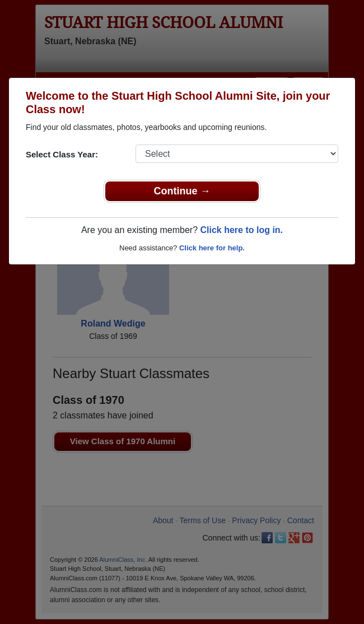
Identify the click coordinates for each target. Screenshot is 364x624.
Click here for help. (212, 248)
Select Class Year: (62, 154)
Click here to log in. (241, 230)
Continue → (182, 191)
